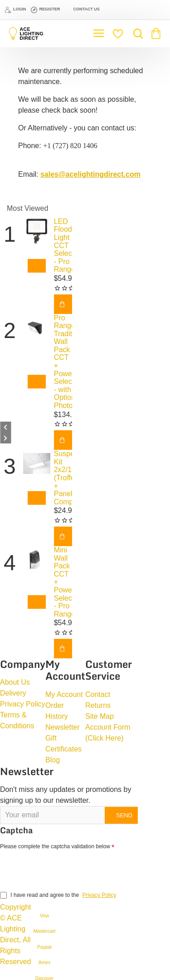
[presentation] (63, 869)
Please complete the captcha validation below (55, 846)
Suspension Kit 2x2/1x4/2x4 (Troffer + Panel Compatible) (63, 478)
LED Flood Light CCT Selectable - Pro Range (63, 246)
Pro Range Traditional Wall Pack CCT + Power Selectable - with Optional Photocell (63, 362)
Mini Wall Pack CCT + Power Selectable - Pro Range (63, 582)
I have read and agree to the (59, 895)
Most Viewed (27, 208)
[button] (37, 266)
